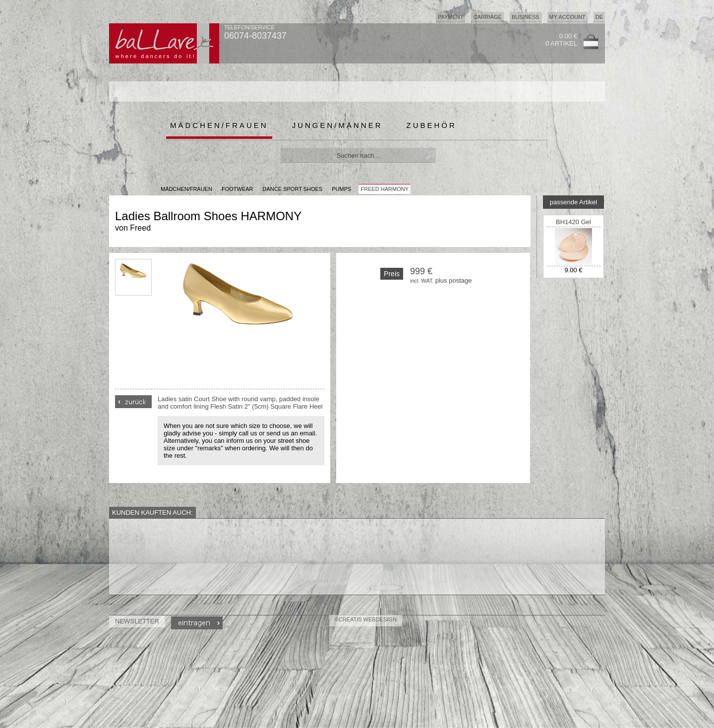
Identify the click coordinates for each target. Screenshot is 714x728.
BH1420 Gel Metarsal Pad (573, 226)
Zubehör (432, 125)
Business (526, 17)
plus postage (454, 280)
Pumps (341, 189)
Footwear (238, 189)
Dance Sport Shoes (293, 189)
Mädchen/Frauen (219, 125)
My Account (567, 17)
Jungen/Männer (337, 125)
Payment (451, 17)
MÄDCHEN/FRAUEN (186, 189)
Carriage (487, 17)
